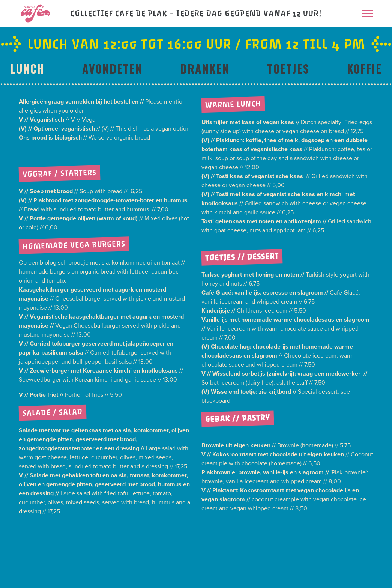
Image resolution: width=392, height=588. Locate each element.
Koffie (364, 68)
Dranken (205, 68)
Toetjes (288, 68)
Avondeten (112, 68)
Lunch (27, 68)
